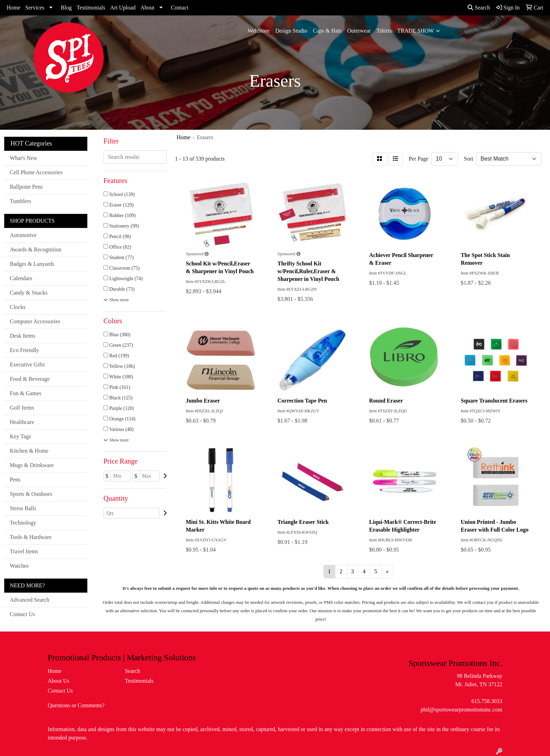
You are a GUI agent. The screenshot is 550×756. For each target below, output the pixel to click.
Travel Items (24, 551)
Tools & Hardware (31, 537)
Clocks (18, 307)
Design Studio (291, 31)
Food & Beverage (30, 379)
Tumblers (21, 201)
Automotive (23, 235)
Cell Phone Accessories (36, 172)
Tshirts (384, 31)
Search (479, 8)
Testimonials (91, 8)
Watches (19, 566)
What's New (24, 158)
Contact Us (22, 614)
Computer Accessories (35, 321)
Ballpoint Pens (26, 187)
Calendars (21, 278)
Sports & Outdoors (31, 494)
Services (35, 8)
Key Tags (20, 436)
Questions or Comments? (76, 705)
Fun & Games (26, 393)
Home (14, 8)
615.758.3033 (487, 701)
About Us (59, 681)
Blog (66, 8)
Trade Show (416, 31)
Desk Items (22, 336)
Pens (15, 480)
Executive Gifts (27, 364)
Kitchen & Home (29, 451)
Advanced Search (29, 600)
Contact (180, 8)
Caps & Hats (327, 31)
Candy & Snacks (29, 293)
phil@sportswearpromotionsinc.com (461, 710)
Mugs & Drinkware (32, 465)
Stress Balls (23, 508)
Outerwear (359, 31)
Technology (23, 523)
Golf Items (22, 408)
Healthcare (22, 422)
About (147, 8)
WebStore (259, 31)
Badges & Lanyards (32, 264)
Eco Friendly (24, 350)
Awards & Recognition (36, 249)
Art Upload (123, 8)
